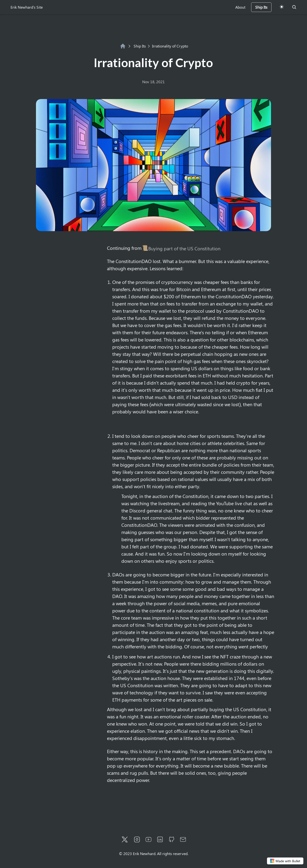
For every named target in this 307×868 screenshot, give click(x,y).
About (240, 7)
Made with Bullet (285, 861)
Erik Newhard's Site (27, 7)
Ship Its (137, 46)
